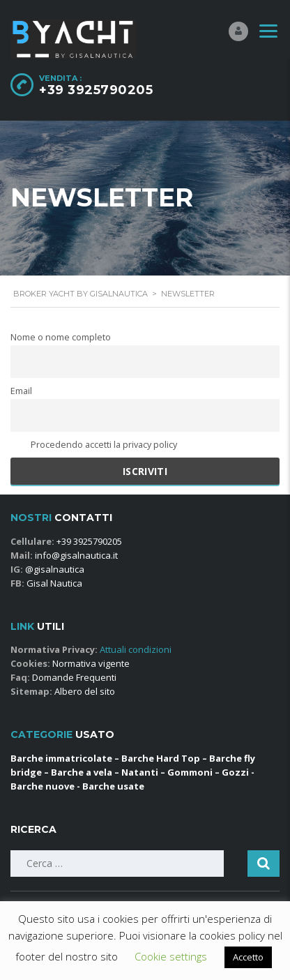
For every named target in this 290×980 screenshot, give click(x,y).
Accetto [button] (248, 957)
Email (21, 391)
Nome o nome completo (61, 337)
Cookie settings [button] (171, 956)
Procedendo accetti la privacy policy (94, 445)
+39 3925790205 (96, 90)
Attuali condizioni (135, 649)
